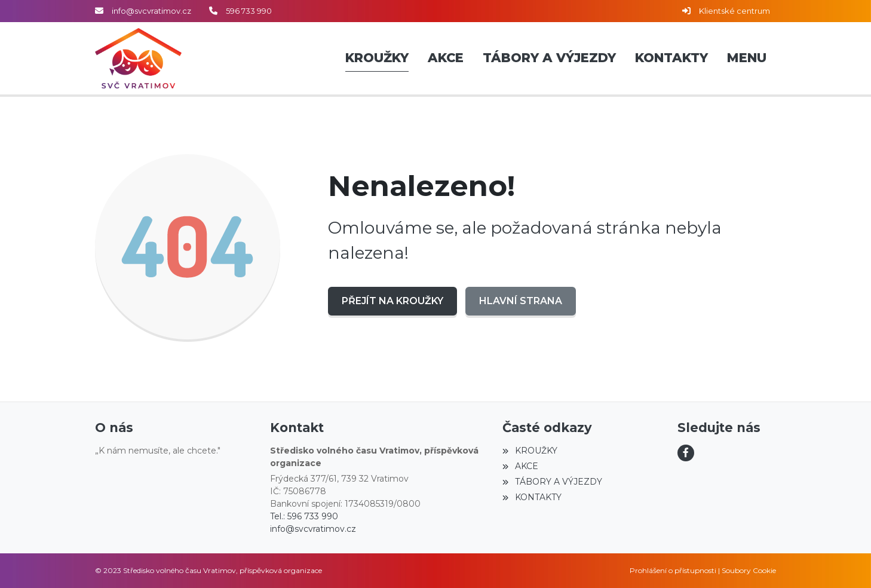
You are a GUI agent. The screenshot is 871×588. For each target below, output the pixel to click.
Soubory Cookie (749, 570)
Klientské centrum (734, 11)
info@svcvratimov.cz (151, 11)
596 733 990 (249, 11)
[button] (747, 59)
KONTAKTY (532, 497)
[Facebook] (686, 453)
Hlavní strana (521, 301)
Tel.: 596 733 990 (304, 516)
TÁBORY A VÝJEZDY (552, 482)
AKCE (520, 466)
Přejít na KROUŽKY (392, 301)
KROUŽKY (530, 451)
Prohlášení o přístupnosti (673, 570)
